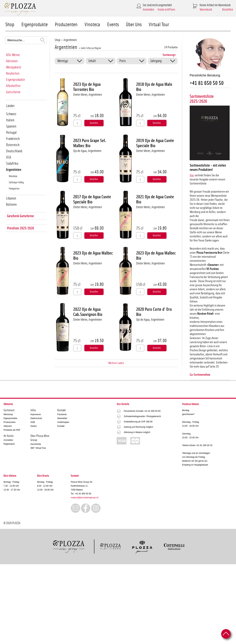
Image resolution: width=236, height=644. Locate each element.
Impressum (36, 414)
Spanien (11, 126)
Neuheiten (13, 73)
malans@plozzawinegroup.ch (85, 498)
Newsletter (62, 418)
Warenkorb (206, 10)
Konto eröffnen (166, 10)
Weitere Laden (116, 363)
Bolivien (11, 205)
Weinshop (8, 414)
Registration (9, 444)
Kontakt (61, 426)
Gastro (34, 426)
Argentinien (14, 170)
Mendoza (13, 176)
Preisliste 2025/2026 (21, 228)
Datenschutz (36, 418)
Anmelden (148, 10)
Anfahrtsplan (63, 422)
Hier (192, 175)
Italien (10, 120)
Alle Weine (13, 55)
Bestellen (228, 10)
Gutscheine (13, 92)
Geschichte (36, 444)
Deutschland (14, 151)
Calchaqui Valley (16, 182)
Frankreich (13, 139)
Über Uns (134, 25)
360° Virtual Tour (38, 448)
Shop (10, 25)
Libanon (11, 198)
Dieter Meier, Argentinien (88, 95)
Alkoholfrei (13, 86)
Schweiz (11, 114)
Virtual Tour (159, 25)
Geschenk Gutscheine (21, 216)
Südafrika (12, 164)
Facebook (62, 414)
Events (113, 25)
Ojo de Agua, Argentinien (87, 151)
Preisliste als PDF (12, 430)
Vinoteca (92, 25)
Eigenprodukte (35, 25)
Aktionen (12, 61)
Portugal (11, 133)
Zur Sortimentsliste (200, 375)
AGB (33, 422)
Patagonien (14, 189)
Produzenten (66, 25)
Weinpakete (14, 67)
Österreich (13, 145)
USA (9, 157)
